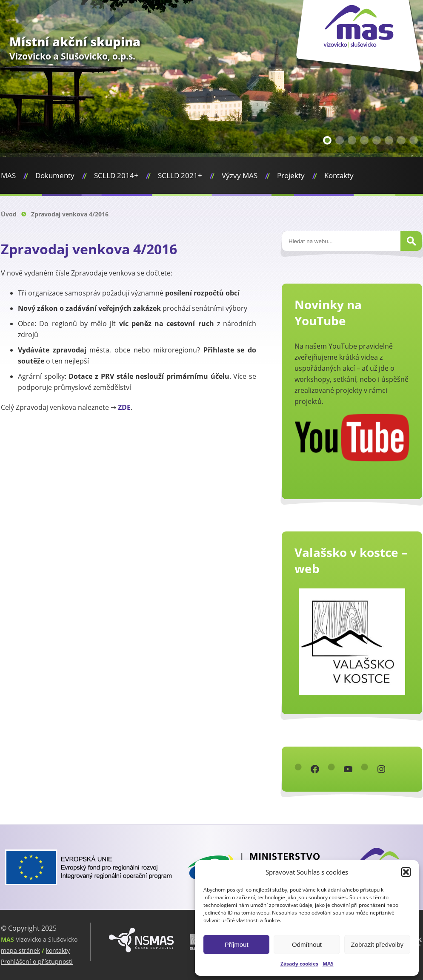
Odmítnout (307, 944)
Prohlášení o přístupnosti (37, 962)
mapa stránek (20, 950)
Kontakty (339, 175)
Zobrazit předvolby (377, 944)
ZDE (124, 407)
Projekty (291, 175)
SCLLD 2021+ (180, 175)
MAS (328, 964)
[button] (406, 872)
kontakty (58, 950)
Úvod (9, 214)
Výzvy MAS (240, 175)
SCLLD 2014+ (116, 175)
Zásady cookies (299, 964)
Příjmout (237, 944)
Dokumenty (55, 175)
